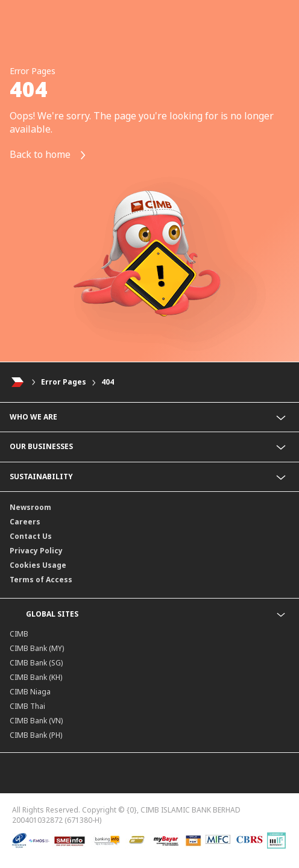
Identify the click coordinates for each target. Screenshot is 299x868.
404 (108, 382)
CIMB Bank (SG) (36, 663)
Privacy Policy (36, 551)
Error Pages (64, 382)
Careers (25, 522)
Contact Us (31, 536)
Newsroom (30, 507)
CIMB (19, 634)
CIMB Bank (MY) (37, 648)
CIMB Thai (27, 706)
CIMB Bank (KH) (36, 677)
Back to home (48, 155)
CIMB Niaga (30, 692)
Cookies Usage (38, 565)
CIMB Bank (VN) (36, 721)
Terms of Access (41, 580)
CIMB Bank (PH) (36, 735)
